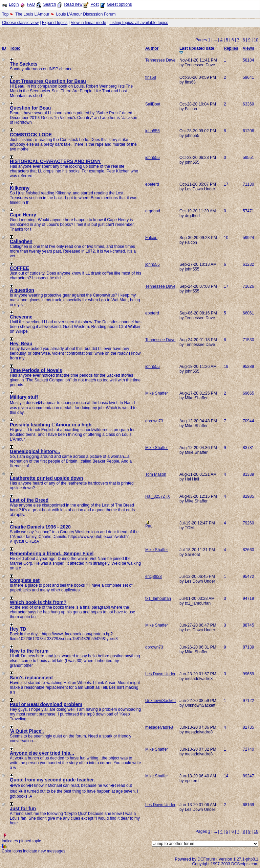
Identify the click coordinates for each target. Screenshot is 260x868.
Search (49, 4)
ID (4, 48)
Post (94, 4)
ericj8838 (154, 577)
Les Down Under (160, 674)
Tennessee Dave (160, 60)
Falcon (151, 238)
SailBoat (153, 104)
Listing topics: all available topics (139, 23)
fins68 (151, 77)
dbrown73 (154, 421)
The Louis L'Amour (32, 14)
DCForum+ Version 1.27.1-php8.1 (228, 859)
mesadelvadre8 (159, 727)
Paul (149, 526)
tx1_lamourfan (158, 599)
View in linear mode (89, 23)
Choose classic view (20, 23)
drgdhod (153, 211)
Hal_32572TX (158, 496)
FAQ (31, 4)
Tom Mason (156, 474)
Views (248, 48)
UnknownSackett (160, 701)
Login (14, 4)
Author (152, 48)
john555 (153, 131)
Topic (15, 48)
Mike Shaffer (157, 393)
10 (256, 40)
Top (5, 14)
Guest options (119, 4)
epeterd (152, 184)
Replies (231, 48)
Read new (73, 4)
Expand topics (55, 23)
